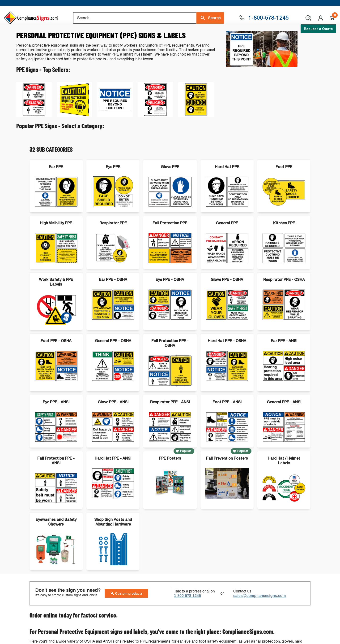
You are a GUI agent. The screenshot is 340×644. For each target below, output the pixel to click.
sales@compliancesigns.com (260, 615)
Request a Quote (318, 29)
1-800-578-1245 (187, 615)
